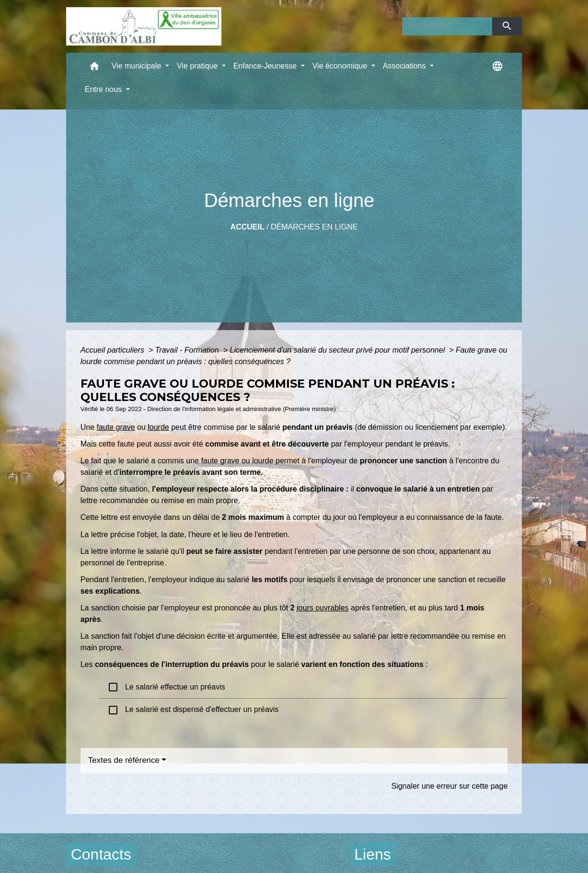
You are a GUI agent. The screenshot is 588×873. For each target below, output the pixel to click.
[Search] (447, 26)
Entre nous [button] (104, 89)
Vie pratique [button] (198, 66)
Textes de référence (124, 760)
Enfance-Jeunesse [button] (266, 66)
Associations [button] (405, 66)
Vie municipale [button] (138, 66)
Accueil (248, 227)
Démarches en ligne (314, 227)
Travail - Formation (188, 350)
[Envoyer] (507, 26)
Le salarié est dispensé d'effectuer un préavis (193, 710)
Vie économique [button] (341, 66)
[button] (94, 68)
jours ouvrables (323, 608)
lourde (158, 427)
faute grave (116, 427)
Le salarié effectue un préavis (166, 687)
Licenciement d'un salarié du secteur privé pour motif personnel (339, 350)
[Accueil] (144, 26)
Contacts (101, 854)
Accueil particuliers (114, 350)
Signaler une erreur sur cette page (449, 786)
